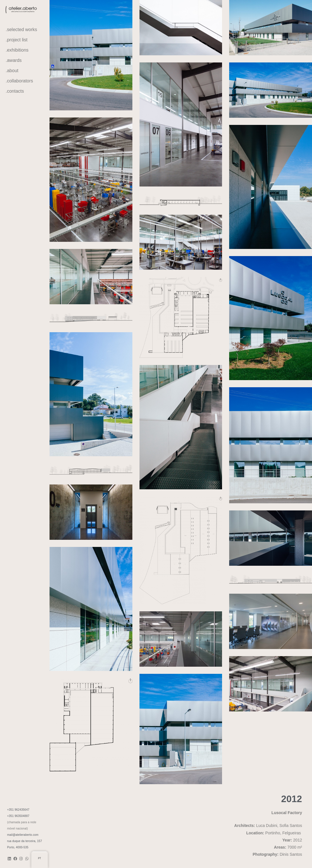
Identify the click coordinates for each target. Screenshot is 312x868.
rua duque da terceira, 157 (25, 841)
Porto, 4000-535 (18, 847)
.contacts (15, 91)
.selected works (21, 30)
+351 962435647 (18, 810)
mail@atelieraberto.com (23, 835)
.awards (14, 60)
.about (12, 71)
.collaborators (19, 81)
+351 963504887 (18, 816)
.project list (17, 40)
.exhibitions (17, 50)
